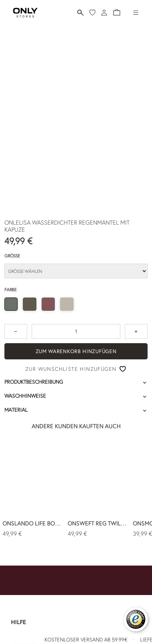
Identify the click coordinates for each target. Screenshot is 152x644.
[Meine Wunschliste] (92, 13)
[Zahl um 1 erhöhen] (136, 331)
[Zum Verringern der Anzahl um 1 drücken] (16, 331)
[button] (117, 13)
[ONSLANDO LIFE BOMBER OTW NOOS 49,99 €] (33, 490)
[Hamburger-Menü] (136, 13)
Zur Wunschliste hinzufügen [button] (71, 369)
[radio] (11, 304)
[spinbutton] (76, 331)
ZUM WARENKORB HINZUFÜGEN (76, 351)
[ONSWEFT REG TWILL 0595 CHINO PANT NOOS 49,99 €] (98, 490)
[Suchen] (80, 13)
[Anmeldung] (104, 13)
